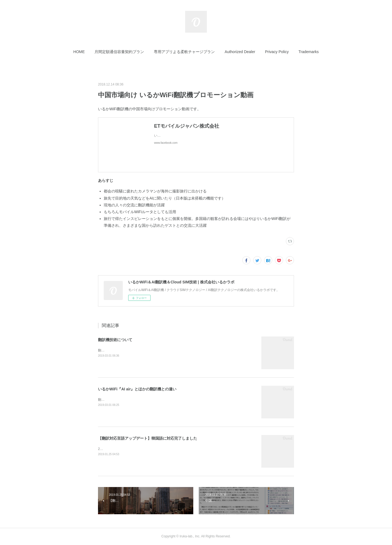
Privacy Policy (277, 52)
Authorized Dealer (240, 52)
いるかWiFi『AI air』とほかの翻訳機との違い (137, 389)
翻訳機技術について (115, 340)
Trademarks (309, 52)
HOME (79, 52)
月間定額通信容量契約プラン (119, 52)
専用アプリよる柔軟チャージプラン (184, 52)
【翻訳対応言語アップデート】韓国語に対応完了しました (148, 438)
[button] (79, 52)
